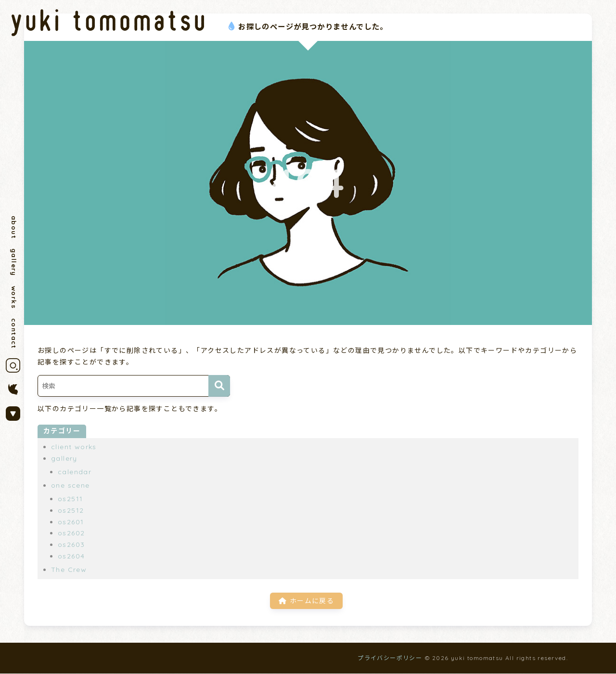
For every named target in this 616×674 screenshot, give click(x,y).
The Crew (69, 570)
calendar (75, 472)
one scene (71, 485)
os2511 (70, 499)
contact (14, 336)
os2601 (71, 522)
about (14, 227)
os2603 (71, 544)
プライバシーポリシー (390, 658)
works (14, 299)
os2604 (71, 556)
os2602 (71, 533)
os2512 (71, 510)
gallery (14, 264)
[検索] (219, 386)
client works (74, 447)
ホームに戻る (306, 600)
